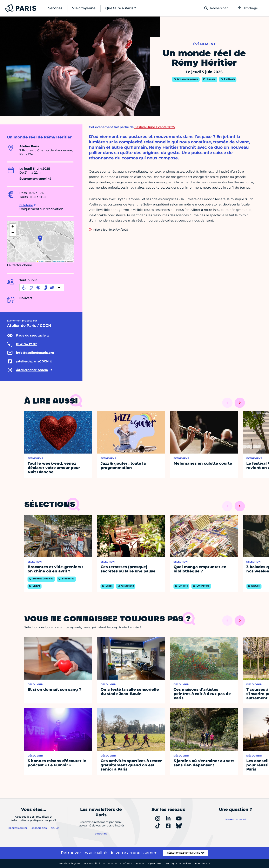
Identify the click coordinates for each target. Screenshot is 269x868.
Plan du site (203, 863)
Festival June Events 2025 (155, 127)
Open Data (155, 863)
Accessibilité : (108, 863)
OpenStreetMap (59, 261)
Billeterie (26, 205)
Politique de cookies (178, 863)
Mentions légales (70, 863)
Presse (140, 863)
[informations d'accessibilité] (42, 288)
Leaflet (40, 261)
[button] (40, 239)
